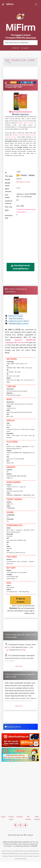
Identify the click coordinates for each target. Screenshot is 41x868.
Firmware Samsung (26, 856)
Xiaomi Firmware (7, 851)
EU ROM (31, 60)
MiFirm (8, 4)
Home (7, 60)
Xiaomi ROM (23, 854)
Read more (19, 666)
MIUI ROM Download (13, 854)
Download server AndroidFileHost (20, 267)
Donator (20, 817)
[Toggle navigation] (36, 4)
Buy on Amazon (20, 600)
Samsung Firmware (33, 854)
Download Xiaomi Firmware (21, 851)
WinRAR (22, 650)
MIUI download (34, 851)
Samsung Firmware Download (11, 856)
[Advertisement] (22, 73)
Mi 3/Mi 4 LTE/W (19, 60)
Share (13, 82)
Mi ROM (4, 854)
